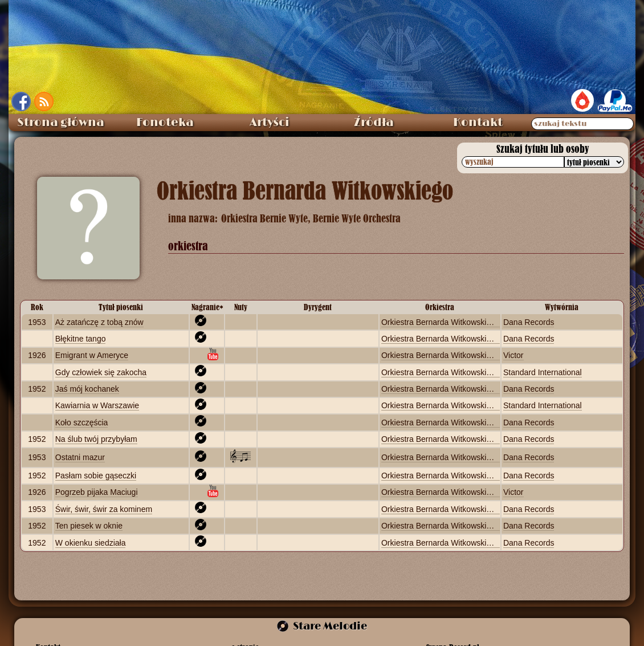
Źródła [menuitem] (374, 123)
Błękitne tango (81, 339)
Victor (513, 355)
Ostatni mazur (80, 457)
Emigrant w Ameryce (92, 355)
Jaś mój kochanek (87, 389)
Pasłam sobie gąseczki (96, 476)
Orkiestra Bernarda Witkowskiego (441, 322)
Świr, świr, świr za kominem (104, 509)
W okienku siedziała (91, 543)
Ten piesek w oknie (89, 526)
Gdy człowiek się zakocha (101, 372)
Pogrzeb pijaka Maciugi (97, 492)
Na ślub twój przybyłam (96, 439)
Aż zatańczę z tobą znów (99, 322)
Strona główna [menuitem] (61, 123)
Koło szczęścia (82, 422)
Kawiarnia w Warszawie (97, 405)
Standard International (543, 372)
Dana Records (529, 322)
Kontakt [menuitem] (478, 123)
